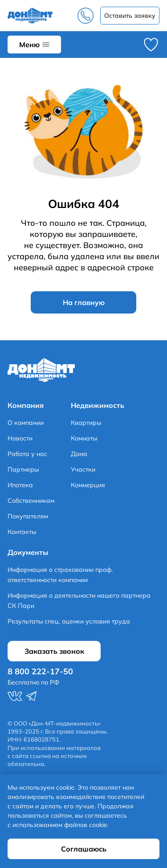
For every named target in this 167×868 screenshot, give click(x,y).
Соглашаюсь (84, 849)
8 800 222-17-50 (86, 16)
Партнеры (23, 469)
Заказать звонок (130, 16)
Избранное (151, 45)
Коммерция (88, 485)
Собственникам (31, 501)
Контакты (22, 532)
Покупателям (28, 516)
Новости (20, 438)
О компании (26, 423)
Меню (29, 45)
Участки (83, 469)
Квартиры (86, 423)
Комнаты (84, 438)
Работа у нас (27, 454)
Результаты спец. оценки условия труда (69, 621)
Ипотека (20, 485)
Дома (79, 454)
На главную (84, 302)
